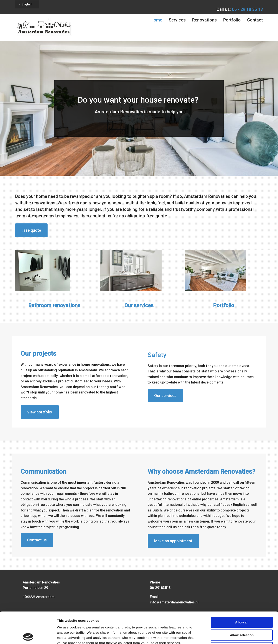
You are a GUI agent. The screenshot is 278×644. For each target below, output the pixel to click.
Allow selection (242, 604)
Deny (242, 616)
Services (177, 20)
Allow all (242, 591)
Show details (228, 635)
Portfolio (232, 20)
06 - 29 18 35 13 (247, 9)
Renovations (204, 20)
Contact (255, 20)
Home (156, 20)
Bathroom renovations (54, 305)
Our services (139, 305)
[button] (31, 230)
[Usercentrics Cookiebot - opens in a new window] (28, 636)
